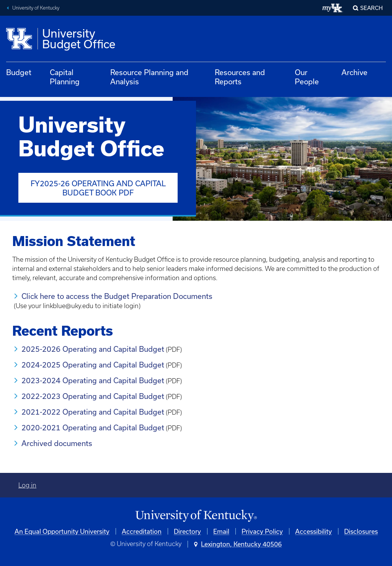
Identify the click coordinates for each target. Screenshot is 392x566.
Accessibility (314, 531)
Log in (27, 485)
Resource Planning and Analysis (149, 77)
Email (221, 531)
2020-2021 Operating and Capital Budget (93, 427)
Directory (187, 531)
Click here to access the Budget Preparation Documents (117, 296)
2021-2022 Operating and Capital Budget (93, 412)
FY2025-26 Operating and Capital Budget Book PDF (98, 188)
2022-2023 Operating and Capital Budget (93, 396)
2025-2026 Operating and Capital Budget (93, 349)
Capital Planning (65, 77)
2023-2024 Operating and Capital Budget (93, 380)
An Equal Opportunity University (62, 531)
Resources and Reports (240, 77)
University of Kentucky (36, 8)
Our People (307, 77)
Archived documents (58, 443)
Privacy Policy (262, 531)
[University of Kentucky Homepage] (196, 516)
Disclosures (361, 531)
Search (372, 8)
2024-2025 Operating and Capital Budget (93, 365)
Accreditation (142, 531)
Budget (19, 72)
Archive (354, 72)
